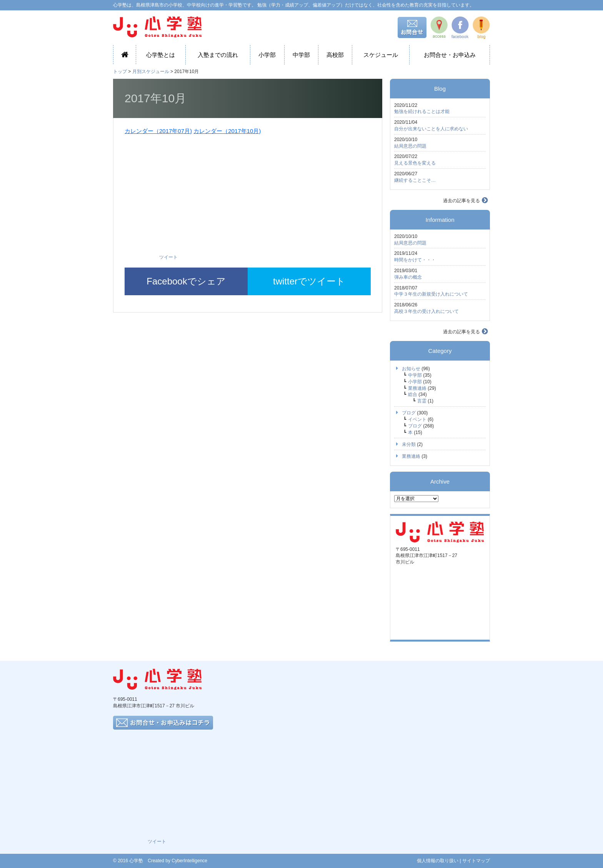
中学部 (301, 55)
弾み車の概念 (408, 277)
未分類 (409, 444)
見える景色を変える (415, 163)
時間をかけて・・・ (415, 260)
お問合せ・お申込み (450, 55)
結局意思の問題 (410, 146)
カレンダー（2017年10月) (227, 131)
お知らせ (411, 369)
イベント (417, 419)
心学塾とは (161, 55)
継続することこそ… (415, 180)
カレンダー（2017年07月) (158, 131)
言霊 (422, 401)
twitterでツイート (309, 281)
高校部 (335, 55)
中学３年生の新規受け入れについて (431, 294)
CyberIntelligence (189, 861)
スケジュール (381, 55)
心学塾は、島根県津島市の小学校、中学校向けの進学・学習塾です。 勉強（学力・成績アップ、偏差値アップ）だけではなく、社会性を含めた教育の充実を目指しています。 (294, 5)
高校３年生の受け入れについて (426, 311)
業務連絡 (417, 388)
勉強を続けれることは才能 (422, 111)
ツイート (168, 257)
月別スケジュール (151, 72)
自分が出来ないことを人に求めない (431, 129)
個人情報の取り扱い (438, 861)
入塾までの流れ (218, 55)
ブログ (409, 413)
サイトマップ (476, 861)
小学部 (267, 55)
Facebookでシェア (186, 281)
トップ (120, 72)
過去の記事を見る (461, 201)
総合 (413, 394)
